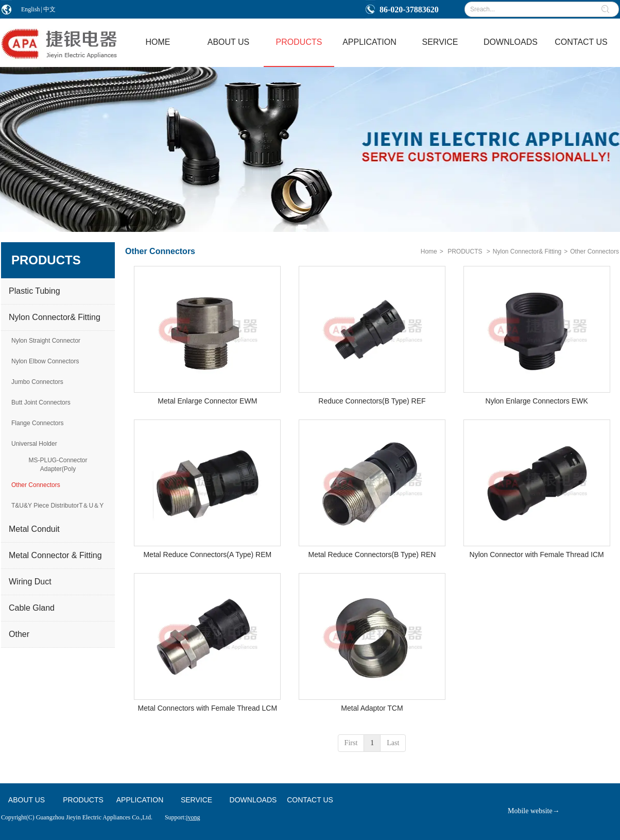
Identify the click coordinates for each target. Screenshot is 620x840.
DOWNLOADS (253, 800)
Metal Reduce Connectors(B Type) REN (372, 555)
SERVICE (196, 800)
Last (393, 743)
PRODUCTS (465, 251)
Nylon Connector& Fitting (527, 251)
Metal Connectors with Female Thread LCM (208, 708)
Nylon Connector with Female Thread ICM (537, 555)
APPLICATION (140, 800)
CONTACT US (310, 800)
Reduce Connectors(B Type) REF (372, 401)
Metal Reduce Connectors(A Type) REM (207, 555)
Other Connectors (595, 251)
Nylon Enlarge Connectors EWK (537, 401)
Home (429, 251)
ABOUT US (27, 800)
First (351, 743)
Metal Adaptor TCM (372, 708)
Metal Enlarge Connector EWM (207, 401)
